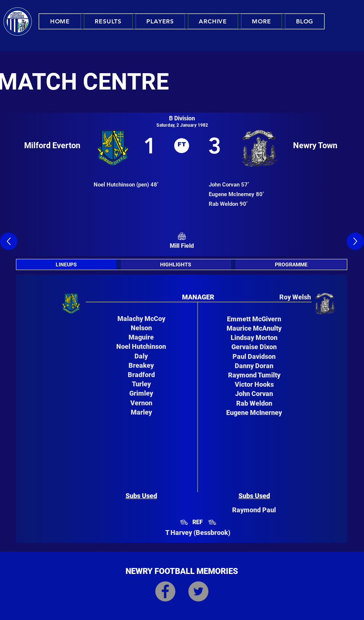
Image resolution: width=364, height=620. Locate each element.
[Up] (9, 241)
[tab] (66, 264)
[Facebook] (165, 591)
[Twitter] (198, 591)
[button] (108, 21)
